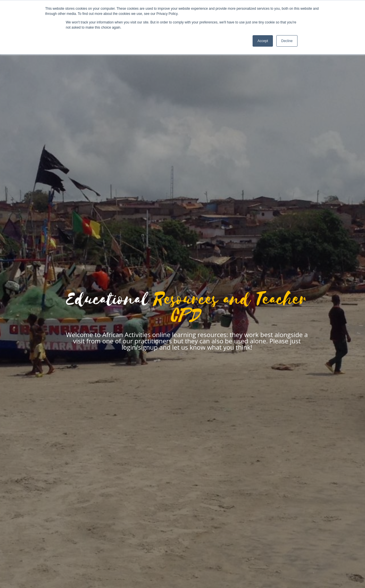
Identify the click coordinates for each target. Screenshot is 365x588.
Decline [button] (287, 41)
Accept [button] (263, 41)
